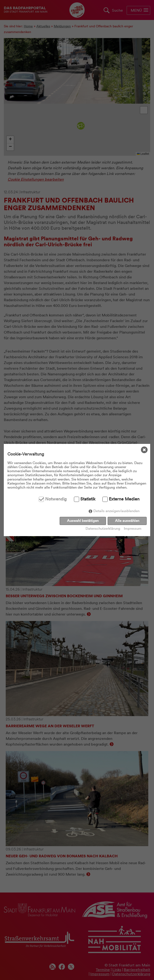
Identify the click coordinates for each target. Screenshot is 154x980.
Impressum (133, 529)
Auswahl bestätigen (83, 521)
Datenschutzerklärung (103, 529)
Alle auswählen (127, 521)
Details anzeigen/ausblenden (116, 511)
